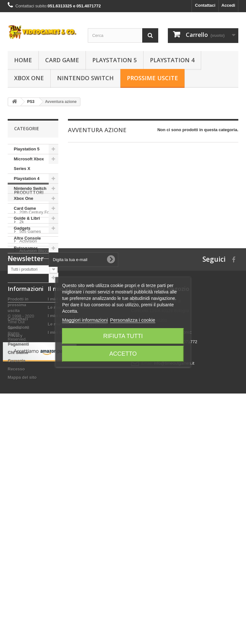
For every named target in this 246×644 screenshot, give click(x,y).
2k (21, 348)
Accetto (123, 354)
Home (23, 60)
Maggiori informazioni (85, 320)
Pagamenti (18, 522)
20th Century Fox (35, 339)
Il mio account (68, 467)
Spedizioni (18, 505)
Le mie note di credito (69, 485)
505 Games (30, 358)
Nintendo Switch (85, 78)
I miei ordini (59, 477)
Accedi (228, 5)
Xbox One (29, 78)
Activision (28, 368)
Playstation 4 (172, 60)
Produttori (29, 322)
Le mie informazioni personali (77, 502)
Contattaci (205, 5)
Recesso (16, 547)
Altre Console (27, 238)
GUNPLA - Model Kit (30, 292)
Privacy (15, 514)
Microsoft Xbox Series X (29, 164)
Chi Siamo (18, 530)
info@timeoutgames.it (174, 541)
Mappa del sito (22, 555)
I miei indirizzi (61, 494)
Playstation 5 (115, 60)
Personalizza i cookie (132, 320)
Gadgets (22, 228)
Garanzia (16, 539)
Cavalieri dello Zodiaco (28, 263)
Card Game (62, 60)
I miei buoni (59, 510)
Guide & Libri (27, 218)
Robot (20, 278)
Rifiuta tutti (123, 336)
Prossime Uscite (152, 78)
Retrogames (26, 248)
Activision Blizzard (36, 377)
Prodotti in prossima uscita (18, 483)
